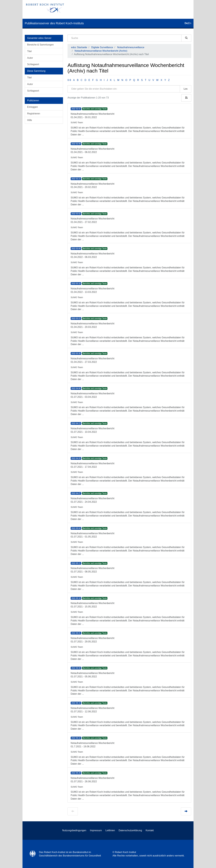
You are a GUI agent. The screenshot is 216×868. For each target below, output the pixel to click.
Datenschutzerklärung (130, 830)
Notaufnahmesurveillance (131, 47)
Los (186, 89)
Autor (30, 58)
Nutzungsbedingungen (74, 830)
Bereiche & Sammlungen (40, 45)
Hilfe (30, 120)
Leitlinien (110, 830)
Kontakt (150, 830)
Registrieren (34, 114)
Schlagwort (33, 64)
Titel (29, 51)
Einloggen (32, 107)
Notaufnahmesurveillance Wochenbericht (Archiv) (101, 51)
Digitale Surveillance (102, 47)
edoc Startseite (79, 47)
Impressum (96, 830)
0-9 (69, 80)
